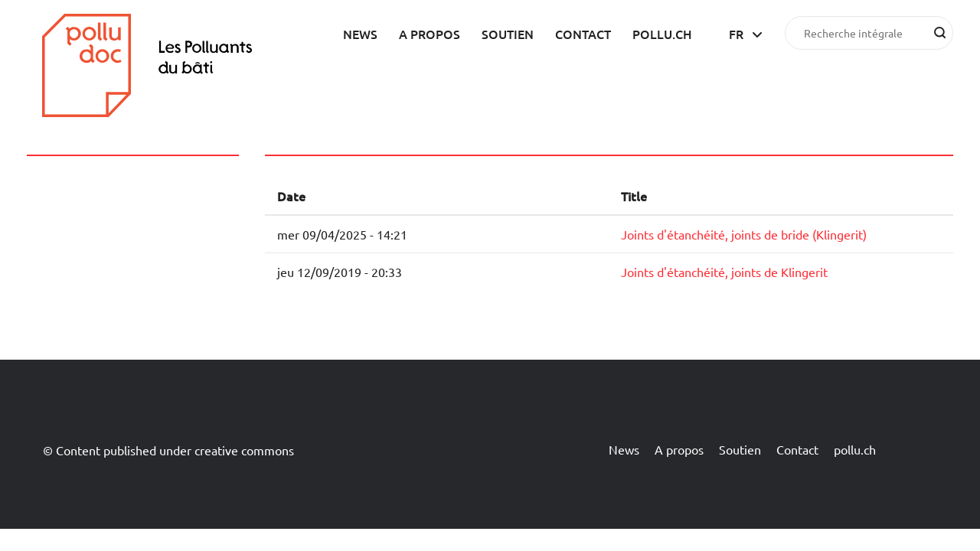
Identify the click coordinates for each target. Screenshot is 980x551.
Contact (583, 34)
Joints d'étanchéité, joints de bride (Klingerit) (744, 234)
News (360, 34)
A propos (430, 34)
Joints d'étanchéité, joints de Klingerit (724, 272)
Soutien (508, 34)
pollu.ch (662, 34)
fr (736, 34)
